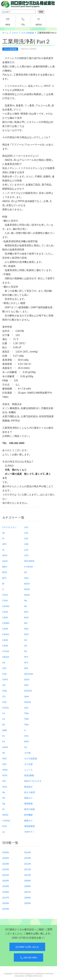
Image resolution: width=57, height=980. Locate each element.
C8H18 (6, 657)
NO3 (26, 634)
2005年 (28, 903)
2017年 (6, 897)
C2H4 (5, 600)
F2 (3, 736)
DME (5, 730)
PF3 (26, 657)
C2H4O (6, 606)
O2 (26, 640)
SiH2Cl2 (28, 691)
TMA (26, 713)
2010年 (28, 875)
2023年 (6, 864)
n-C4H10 (28, 567)
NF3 (26, 612)
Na (26, 600)
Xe (25, 747)
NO (26, 623)
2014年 (28, 852)
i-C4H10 (6, 820)
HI (3, 809)
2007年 (28, 892)
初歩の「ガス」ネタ (33, 781)
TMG (27, 719)
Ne (26, 606)
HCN (5, 787)
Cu (4, 719)
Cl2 (4, 685)
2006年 (28, 897)
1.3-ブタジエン (9, 527)
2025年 (6, 852)
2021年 (6, 875)
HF (4, 798)
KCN (5, 826)
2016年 (6, 903)
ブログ (15, 33)
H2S (4, 764)
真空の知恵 (29, 809)
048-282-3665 (28, 958)
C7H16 (6, 651)
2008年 (28, 886)
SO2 (26, 708)
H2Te (5, 775)
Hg (4, 803)
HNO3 (5, 815)
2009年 (28, 880)
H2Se (5, 770)
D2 (4, 724)
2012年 (28, 864)
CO (4, 696)
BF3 (4, 578)
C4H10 (6, 634)
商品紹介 (28, 787)
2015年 (6, 909)
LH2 (26, 527)
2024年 (6, 858)
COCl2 (5, 708)
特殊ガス (28, 798)
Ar (3, 550)
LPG (26, 555)
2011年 (28, 869)
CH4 (4, 674)
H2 (4, 753)
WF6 (26, 741)
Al (3, 538)
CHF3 (5, 679)
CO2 (4, 702)
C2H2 (5, 595)
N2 (26, 572)
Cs (4, 713)
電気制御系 (29, 826)
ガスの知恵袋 (28, 33)
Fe (3, 741)
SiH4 (26, 696)
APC (4, 544)
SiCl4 (27, 679)
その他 (27, 753)
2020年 (6, 880)
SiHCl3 (28, 702)
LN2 (26, 538)
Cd (4, 662)
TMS (26, 724)
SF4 (26, 662)
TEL (23, 22)
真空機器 (28, 815)
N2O (26, 578)
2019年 (6, 886)
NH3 (26, 617)
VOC (26, 736)
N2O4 (27, 589)
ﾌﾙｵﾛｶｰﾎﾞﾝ (29, 832)
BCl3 (5, 572)
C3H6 (5, 617)
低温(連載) (29, 775)
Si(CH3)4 (29, 674)
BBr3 (5, 567)
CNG (5, 691)
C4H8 (5, 646)
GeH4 (5, 747)
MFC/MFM (29, 561)
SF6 (26, 668)
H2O (4, 758)
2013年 (28, 858)
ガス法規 (28, 764)
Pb (25, 651)
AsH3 (5, 561)
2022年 (6, 869)
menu (39, 22)
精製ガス (28, 820)
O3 (26, 646)
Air (4, 533)
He (4, 792)
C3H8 (5, 629)
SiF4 (26, 685)
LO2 (26, 550)
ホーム (5, 33)
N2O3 (27, 584)
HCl (4, 781)
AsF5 (5, 555)
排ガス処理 (29, 792)
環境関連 (28, 803)
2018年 (6, 892)
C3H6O (6, 623)
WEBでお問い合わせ (27, 947)
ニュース (28, 770)
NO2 (26, 629)
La (3, 832)
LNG (26, 544)
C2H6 (5, 612)
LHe (26, 533)
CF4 (4, 668)
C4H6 (5, 640)
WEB (8, 22)
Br (3, 584)
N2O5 (27, 595)
